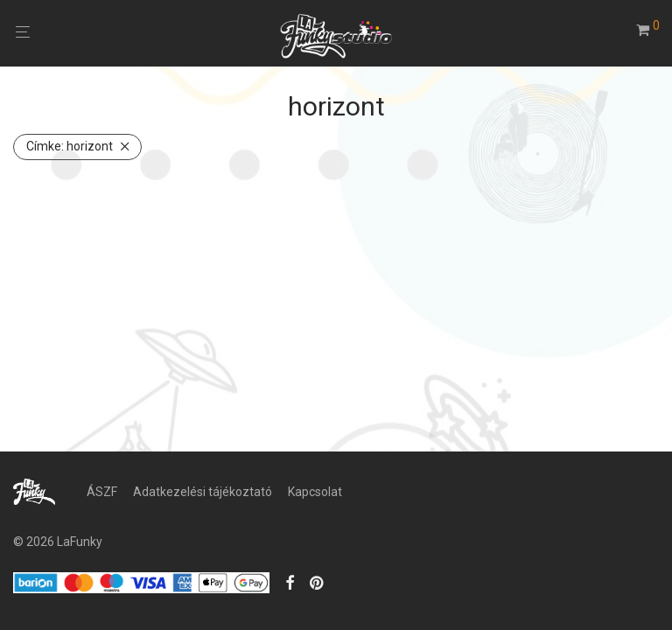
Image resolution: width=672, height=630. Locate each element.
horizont (70, 146)
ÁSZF (102, 492)
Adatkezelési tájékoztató (203, 492)
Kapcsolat (315, 492)
